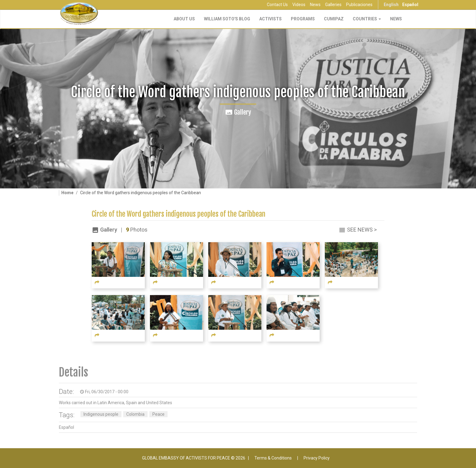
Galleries (333, 5)
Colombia (135, 414)
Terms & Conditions (273, 458)
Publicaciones (359, 5)
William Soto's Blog (227, 19)
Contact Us (277, 5)
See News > (362, 230)
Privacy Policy (317, 458)
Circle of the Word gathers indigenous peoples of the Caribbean (178, 214)
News (315, 5)
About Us (184, 19)
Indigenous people (101, 414)
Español (410, 5)
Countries (367, 19)
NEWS (396, 19)
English (391, 5)
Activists (270, 19)
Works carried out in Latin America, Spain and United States (116, 403)
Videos (299, 5)
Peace (158, 414)
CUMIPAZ (334, 19)
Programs (303, 19)
